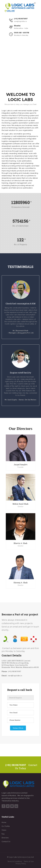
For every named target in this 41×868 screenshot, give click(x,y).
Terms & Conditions (15, 861)
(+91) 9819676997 (21, 19)
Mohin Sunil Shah (20, 504)
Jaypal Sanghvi (21, 464)
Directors (5, 838)
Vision (4, 830)
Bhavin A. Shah (20, 543)
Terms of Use (29, 861)
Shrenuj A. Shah (21, 583)
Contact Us (6, 842)
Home (4, 822)
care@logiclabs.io (20, 21)
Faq (3, 834)
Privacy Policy (21, 864)
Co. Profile (6, 826)
